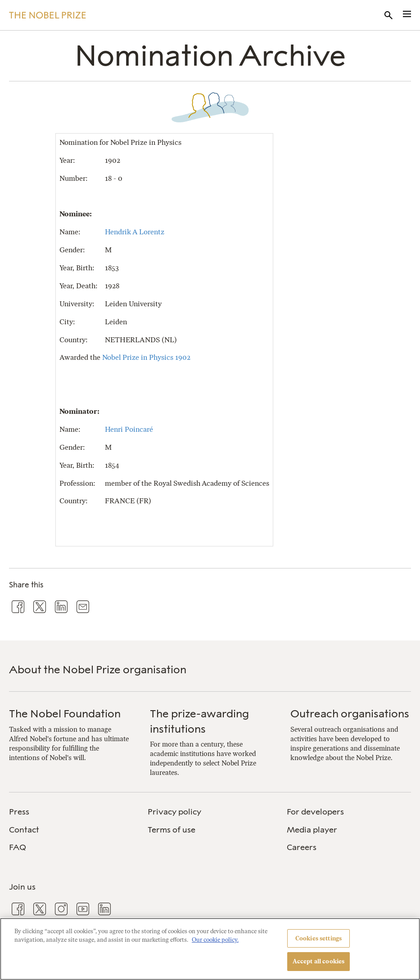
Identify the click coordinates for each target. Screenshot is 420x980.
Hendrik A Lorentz (135, 232)
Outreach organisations (350, 714)
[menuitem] (71, 812)
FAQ (18, 847)
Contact (24, 830)
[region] (210, 949)
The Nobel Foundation (65, 714)
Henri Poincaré (129, 429)
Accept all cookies (318, 961)
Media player (312, 830)
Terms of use (172, 830)
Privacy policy (174, 812)
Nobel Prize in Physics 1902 (146, 357)
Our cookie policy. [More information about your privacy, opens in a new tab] (215, 940)
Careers (302, 847)
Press (19, 812)
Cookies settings (318, 938)
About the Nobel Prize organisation (98, 669)
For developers (315, 812)
